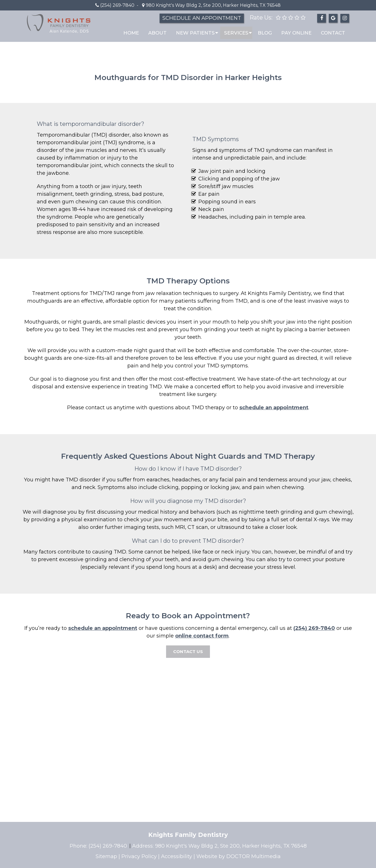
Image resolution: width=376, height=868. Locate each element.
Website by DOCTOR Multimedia (239, 856)
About (157, 33)
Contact (333, 33)
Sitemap (106, 856)
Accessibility (177, 856)
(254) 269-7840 (117, 5)
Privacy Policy (139, 856)
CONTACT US (188, 651)
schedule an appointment (274, 408)
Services (236, 33)
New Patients (195, 33)
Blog (265, 33)
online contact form (202, 636)
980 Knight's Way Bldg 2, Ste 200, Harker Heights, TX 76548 (213, 5)
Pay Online (296, 33)
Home (131, 33)
